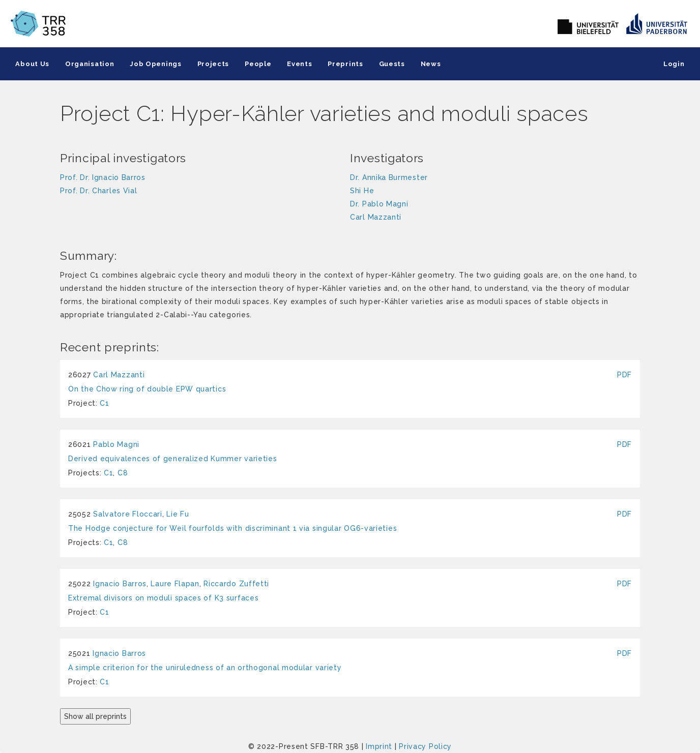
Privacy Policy (425, 746)
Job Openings (154, 64)
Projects (211, 64)
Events (297, 64)
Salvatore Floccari (128, 514)
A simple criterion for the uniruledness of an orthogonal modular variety (205, 668)
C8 (123, 473)
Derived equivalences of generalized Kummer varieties (172, 459)
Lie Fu (178, 514)
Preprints (342, 64)
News (427, 64)
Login (675, 64)
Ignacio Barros (120, 584)
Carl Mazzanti (119, 375)
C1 (104, 403)
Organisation (89, 64)
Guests (388, 64)
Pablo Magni (116, 444)
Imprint (379, 746)
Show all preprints (95, 716)
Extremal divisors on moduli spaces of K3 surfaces (163, 598)
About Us (32, 64)
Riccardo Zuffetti (236, 584)
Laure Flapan (175, 584)
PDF (624, 375)
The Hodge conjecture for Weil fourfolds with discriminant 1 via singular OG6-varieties (232, 528)
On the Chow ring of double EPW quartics (147, 389)
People (256, 64)
